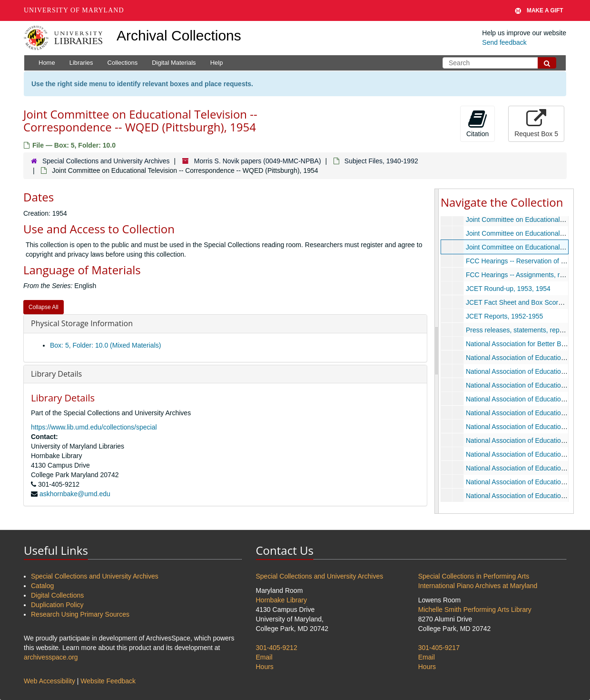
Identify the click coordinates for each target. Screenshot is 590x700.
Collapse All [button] (44, 307)
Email (264, 657)
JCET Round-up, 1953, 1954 (508, 289)
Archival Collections (179, 35)
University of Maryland (74, 10)
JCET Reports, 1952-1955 (504, 316)
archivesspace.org (51, 657)
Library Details (56, 374)
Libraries (81, 63)
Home (47, 63)
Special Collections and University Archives (106, 161)
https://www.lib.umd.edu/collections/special (94, 427)
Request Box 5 (536, 123)
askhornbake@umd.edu (75, 494)
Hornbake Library (281, 600)
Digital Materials (174, 63)
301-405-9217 (439, 648)
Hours (265, 667)
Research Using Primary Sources (80, 614)
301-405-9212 (277, 648)
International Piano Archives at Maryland (478, 586)
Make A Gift (539, 10)
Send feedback (504, 42)
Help (217, 63)
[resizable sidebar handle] (437, 351)
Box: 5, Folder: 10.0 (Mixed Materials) (105, 345)
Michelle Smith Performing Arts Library (475, 610)
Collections (123, 63)
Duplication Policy (57, 605)
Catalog (42, 586)
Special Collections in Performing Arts (474, 576)
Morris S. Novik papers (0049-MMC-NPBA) (258, 161)
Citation (477, 123)
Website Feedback (108, 681)
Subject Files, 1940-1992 (381, 161)
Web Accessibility (49, 681)
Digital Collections (57, 595)
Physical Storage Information (82, 323)
